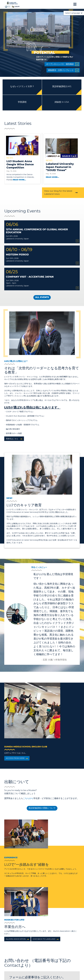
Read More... (19, 180)
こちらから (28, 798)
